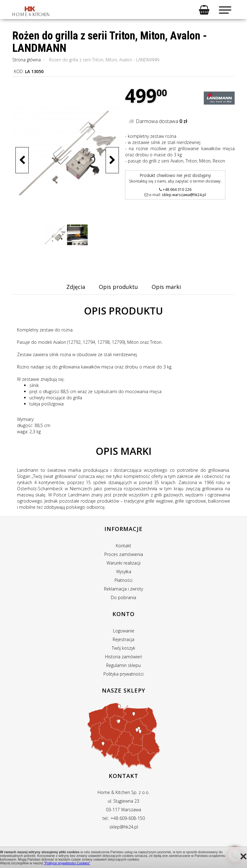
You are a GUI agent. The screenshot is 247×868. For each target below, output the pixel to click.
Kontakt (124, 546)
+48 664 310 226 (177, 189)
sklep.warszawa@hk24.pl (184, 195)
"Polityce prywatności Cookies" (67, 863)
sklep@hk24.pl (124, 827)
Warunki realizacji (124, 563)
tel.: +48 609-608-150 (124, 818)
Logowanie (124, 631)
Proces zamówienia (124, 554)
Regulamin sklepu (124, 665)
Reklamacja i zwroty (124, 589)
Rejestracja (124, 639)
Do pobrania (124, 597)
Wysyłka (124, 572)
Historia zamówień (124, 657)
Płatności (124, 580)
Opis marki (166, 287)
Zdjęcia (76, 287)
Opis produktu (118, 287)
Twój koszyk (124, 648)
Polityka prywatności (124, 674)
